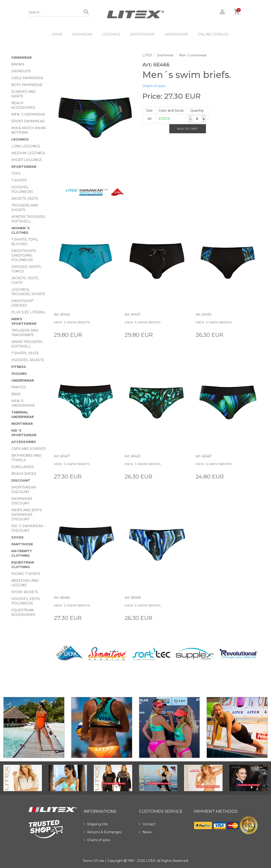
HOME (57, 34)
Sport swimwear (28, 121)
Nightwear (22, 424)
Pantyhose (22, 544)
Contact (147, 824)
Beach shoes (24, 474)
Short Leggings (27, 160)
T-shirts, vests (25, 353)
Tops (16, 174)
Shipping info (96, 824)
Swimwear (82, 34)
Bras (16, 394)
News (145, 832)
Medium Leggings (28, 153)
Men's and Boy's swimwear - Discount (27, 515)
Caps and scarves (29, 449)
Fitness (19, 367)
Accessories (24, 442)
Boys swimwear (27, 85)
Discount (21, 481)
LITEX (147, 55)
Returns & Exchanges (103, 832)
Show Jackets (25, 592)
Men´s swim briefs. (72, 322)
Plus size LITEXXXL (28, 312)
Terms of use (93, 861)
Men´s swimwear (28, 114)
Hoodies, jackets (28, 360)
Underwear (176, 34)
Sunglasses (23, 467)
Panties (19, 387)
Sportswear (142, 34)
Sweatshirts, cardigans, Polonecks (24, 255)
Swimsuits (21, 71)
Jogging (19, 374)
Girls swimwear (27, 78)
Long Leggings (26, 146)
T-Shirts (19, 180)
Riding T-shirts (26, 574)
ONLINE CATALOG (213, 34)
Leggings (111, 34)
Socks (18, 537)
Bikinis (18, 64)
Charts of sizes (154, 86)
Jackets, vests (25, 199)
